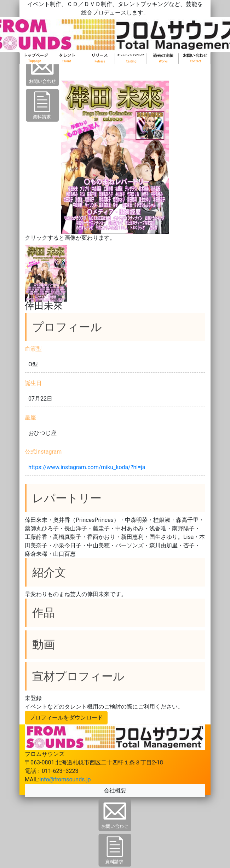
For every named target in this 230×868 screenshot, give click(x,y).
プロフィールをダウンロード (66, 718)
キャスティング (131, 66)
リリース (99, 66)
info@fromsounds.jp (65, 779)
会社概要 (115, 790)
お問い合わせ (195, 66)
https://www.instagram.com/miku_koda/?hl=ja (87, 467)
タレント (67, 66)
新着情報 (163, 66)
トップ (35, 66)
